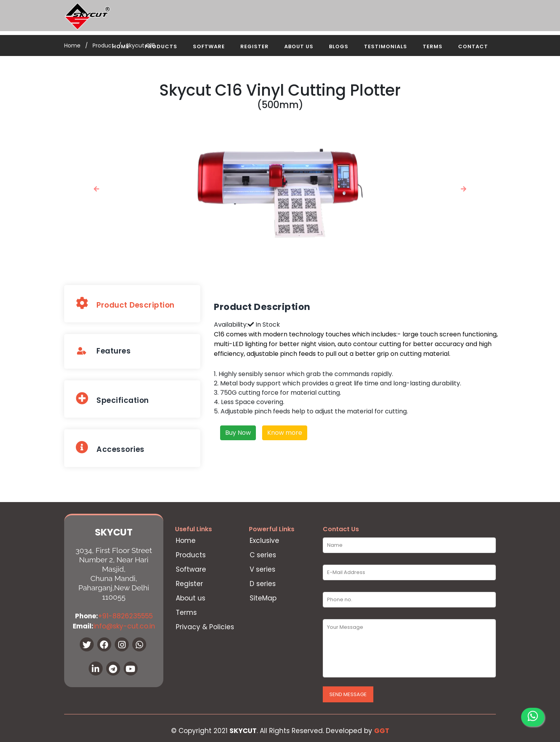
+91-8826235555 (125, 616)
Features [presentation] (103, 351)
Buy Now (238, 433)
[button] (97, 189)
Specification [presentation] (112, 399)
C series (263, 555)
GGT (382, 731)
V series (262, 570)
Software (209, 46)
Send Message (348, 694)
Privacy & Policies (205, 627)
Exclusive (264, 541)
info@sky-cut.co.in (124, 626)
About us (191, 598)
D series (263, 584)
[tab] (132, 304)
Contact (473, 46)
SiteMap (263, 598)
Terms (433, 46)
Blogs (339, 46)
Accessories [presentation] (110, 448)
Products (161, 46)
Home (121, 46)
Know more (285, 433)
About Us (299, 46)
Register (255, 46)
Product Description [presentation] (125, 304)
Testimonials (386, 46)
